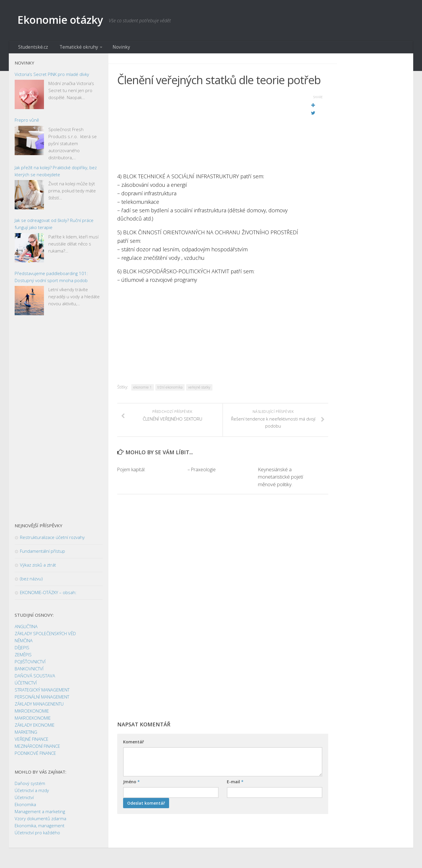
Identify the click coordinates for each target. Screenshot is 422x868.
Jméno (131, 784)
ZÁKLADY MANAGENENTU (39, 706)
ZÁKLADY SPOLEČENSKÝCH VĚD (45, 636)
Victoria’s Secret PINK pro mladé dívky (52, 77)
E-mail (235, 784)
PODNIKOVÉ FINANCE (35, 756)
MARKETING (26, 735)
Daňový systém (30, 786)
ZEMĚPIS (23, 657)
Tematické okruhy (72, 48)
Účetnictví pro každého (37, 835)
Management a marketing (40, 814)
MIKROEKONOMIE (32, 713)
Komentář (133, 744)
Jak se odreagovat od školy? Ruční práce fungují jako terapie (54, 226)
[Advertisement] (208, 133)
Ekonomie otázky (66, 20)
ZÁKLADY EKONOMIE (35, 728)
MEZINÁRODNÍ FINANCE (37, 749)
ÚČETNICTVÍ (26, 685)
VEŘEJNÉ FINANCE (32, 742)
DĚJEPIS (22, 650)
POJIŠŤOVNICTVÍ (30, 664)
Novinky (111, 48)
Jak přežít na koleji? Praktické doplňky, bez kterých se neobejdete (56, 173)
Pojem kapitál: (132, 472)
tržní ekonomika (170, 390)
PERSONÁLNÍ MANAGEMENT (42, 699)
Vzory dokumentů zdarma (40, 821)
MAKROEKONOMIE (33, 720)
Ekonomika (25, 807)
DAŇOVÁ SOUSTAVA (35, 678)
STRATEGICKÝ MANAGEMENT (42, 692)
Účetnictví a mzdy (32, 793)
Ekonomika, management (40, 828)
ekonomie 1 (143, 390)
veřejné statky (199, 390)
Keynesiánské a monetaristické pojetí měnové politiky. (280, 479)
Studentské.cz (32, 48)
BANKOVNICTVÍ (29, 671)
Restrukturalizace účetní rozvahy (52, 540)
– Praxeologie (202, 472)
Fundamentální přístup (42, 554)
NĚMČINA (24, 643)
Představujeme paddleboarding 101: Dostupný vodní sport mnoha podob (51, 279)
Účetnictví (24, 800)
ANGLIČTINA (26, 629)
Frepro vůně (27, 123)
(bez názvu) (31, 581)
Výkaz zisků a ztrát (38, 567)
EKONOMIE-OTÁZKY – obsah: (48, 595)
